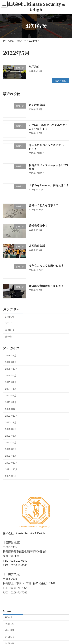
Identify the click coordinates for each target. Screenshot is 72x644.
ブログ (9, 323)
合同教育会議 (37, 105)
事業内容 (10, 624)
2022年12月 (11, 409)
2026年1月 (11, 362)
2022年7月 (11, 429)
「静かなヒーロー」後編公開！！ (49, 185)
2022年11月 (11, 416)
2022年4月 (11, 443)
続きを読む (60, 81)
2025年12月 (11, 369)
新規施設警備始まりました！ (46, 286)
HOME (9, 617)
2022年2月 (11, 449)
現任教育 (34, 67)
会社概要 (10, 630)
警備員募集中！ (38, 225)
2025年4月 (11, 382)
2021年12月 (11, 463)
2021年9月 (11, 476)
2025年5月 (11, 376)
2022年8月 (11, 423)
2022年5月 (11, 436)
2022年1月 (11, 456)
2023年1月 (11, 402)
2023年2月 (11, 396)
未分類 (9, 337)
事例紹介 (10, 330)
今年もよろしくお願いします (46, 266)
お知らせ (10, 317)
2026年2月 (11, 356)
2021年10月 (11, 469)
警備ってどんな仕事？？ (44, 205)
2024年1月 (11, 389)
